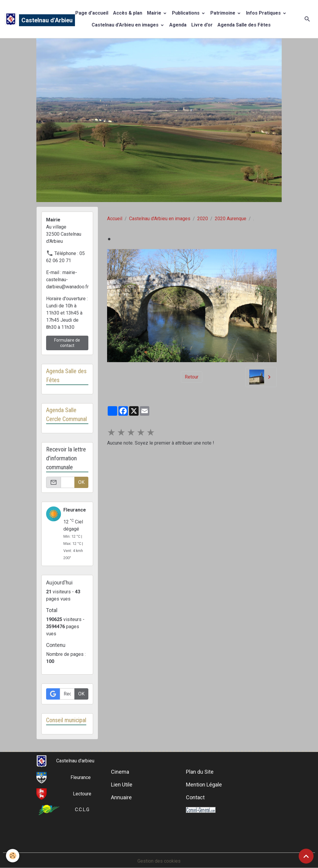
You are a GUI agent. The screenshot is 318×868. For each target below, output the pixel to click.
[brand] (34, 19)
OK (81, 482)
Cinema (120, 772)
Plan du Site (200, 772)
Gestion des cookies (159, 861)
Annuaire (121, 797)
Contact (195, 797)
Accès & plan (128, 13)
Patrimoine (223, 13)
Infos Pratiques (264, 13)
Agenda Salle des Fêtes (244, 25)
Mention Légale (204, 785)
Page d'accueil (92, 13)
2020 (203, 219)
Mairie (155, 13)
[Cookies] (13, 856)
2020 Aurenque (231, 219)
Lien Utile (122, 785)
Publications (186, 13)
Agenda (178, 25)
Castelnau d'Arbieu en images (126, 25)
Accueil (115, 219)
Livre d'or (202, 25)
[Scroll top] (306, 856)
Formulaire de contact (67, 343)
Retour (192, 377)
